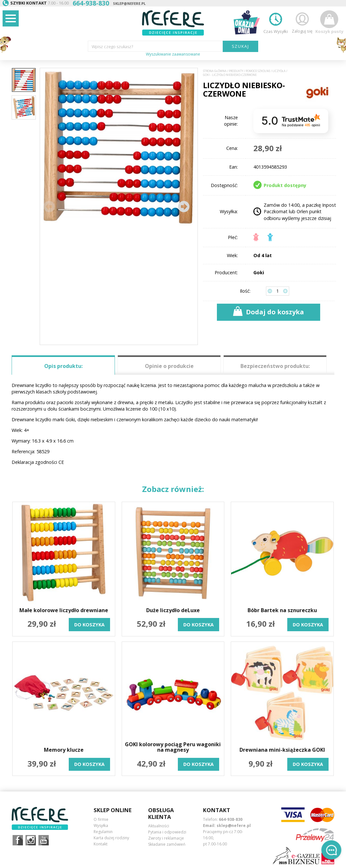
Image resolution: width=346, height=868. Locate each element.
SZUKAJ (241, 46)
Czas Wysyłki (276, 22)
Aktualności (159, 826)
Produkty (236, 71)
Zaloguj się (302, 22)
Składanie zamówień (167, 844)
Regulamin (103, 832)
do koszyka (89, 625)
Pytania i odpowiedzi (167, 832)
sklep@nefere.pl (129, 3)
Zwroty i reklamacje (166, 838)
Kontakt (101, 844)
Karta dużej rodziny (111, 838)
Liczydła (279, 71)
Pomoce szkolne (258, 71)
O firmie (101, 819)
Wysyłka (101, 826)
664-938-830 (231, 819)
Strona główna (215, 71)
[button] (184, 206)
